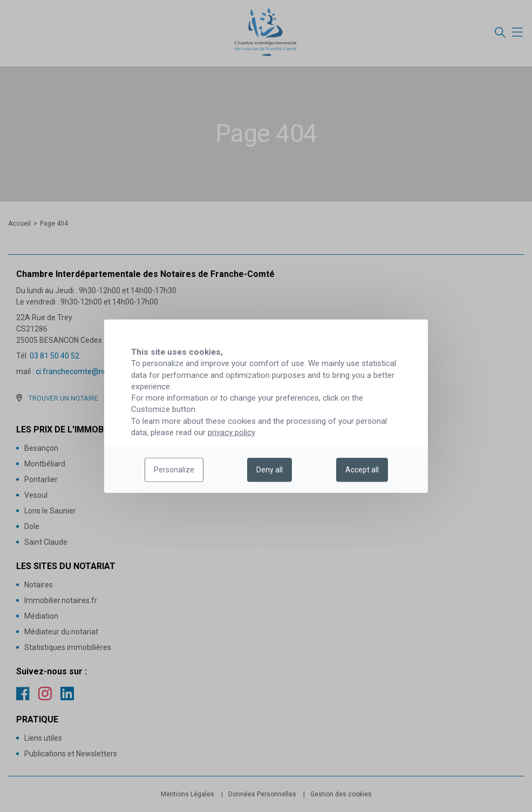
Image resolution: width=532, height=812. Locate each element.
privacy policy (231, 432)
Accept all (362, 470)
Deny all (270, 470)
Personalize (174, 470)
